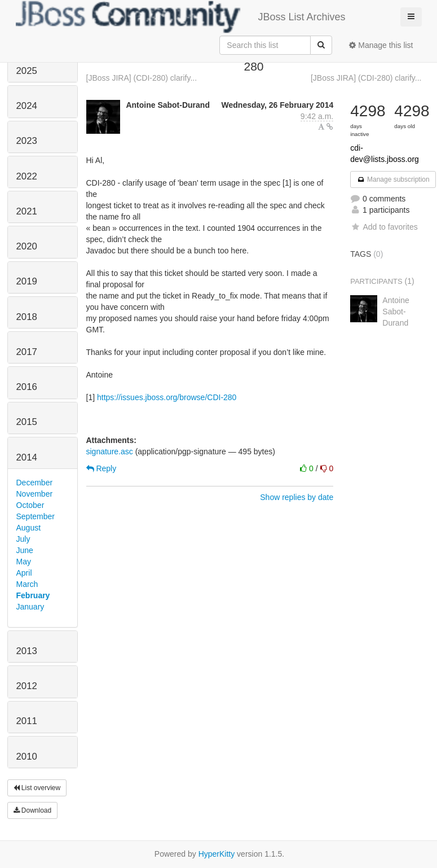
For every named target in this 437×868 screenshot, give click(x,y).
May (24, 562)
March (27, 584)
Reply (101, 468)
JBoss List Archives (181, 17)
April (24, 573)
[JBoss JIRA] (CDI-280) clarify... (142, 78)
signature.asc (110, 451)
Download (33, 810)
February (33, 595)
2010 (27, 757)
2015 (27, 422)
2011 (27, 721)
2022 (27, 176)
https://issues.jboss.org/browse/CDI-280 (167, 397)
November (35, 494)
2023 (27, 141)
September (36, 516)
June (25, 550)
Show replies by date (297, 497)
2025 (27, 71)
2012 (27, 686)
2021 (27, 211)
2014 (27, 457)
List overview (37, 788)
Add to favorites (384, 227)
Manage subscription (393, 179)
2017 (27, 352)
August (29, 528)
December (35, 483)
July (23, 539)
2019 (27, 281)
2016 (27, 387)
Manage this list (381, 45)
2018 (27, 317)
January (30, 607)
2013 (27, 651)
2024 (27, 106)
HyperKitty (217, 854)
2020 (27, 246)
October (30, 505)
